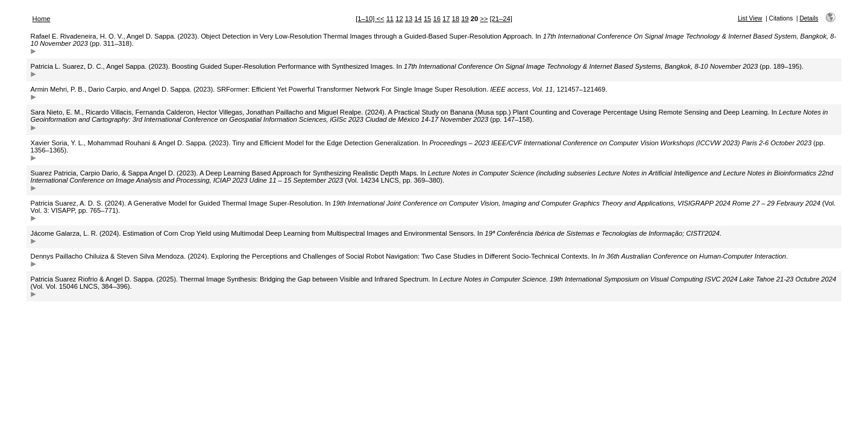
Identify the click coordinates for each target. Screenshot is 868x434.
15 (427, 19)
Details (809, 18)
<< (380, 19)
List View (750, 18)
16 (436, 19)
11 (390, 19)
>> (484, 19)
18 (456, 19)
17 (446, 19)
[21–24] (501, 19)
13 (409, 19)
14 (418, 19)
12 (399, 19)
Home (42, 19)
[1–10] (366, 19)
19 (465, 19)
